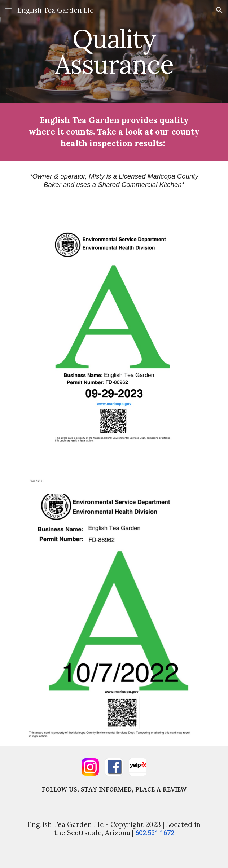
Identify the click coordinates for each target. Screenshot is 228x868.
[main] (114, 51)
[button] (9, 10)
